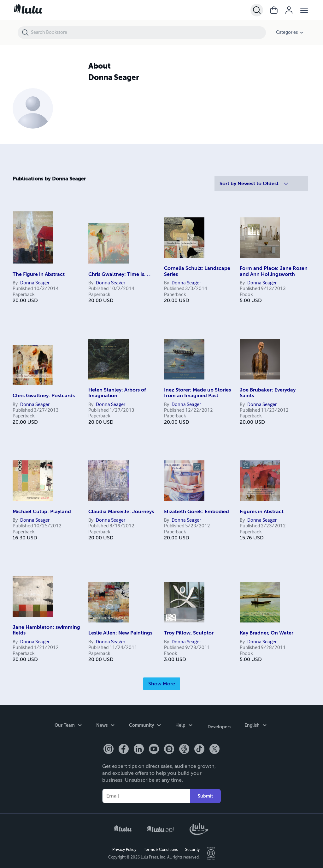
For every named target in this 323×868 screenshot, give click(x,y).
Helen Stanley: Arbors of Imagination (117, 393)
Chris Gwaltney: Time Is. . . (119, 274)
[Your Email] (146, 794)
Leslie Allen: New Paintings (120, 633)
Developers (219, 726)
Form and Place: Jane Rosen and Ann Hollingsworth (274, 271)
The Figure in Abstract (39, 274)
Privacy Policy (124, 848)
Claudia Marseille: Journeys (121, 512)
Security (192, 848)
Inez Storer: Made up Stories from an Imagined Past (197, 393)
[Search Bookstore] (148, 33)
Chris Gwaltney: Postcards (44, 396)
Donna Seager (35, 283)
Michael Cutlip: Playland (42, 512)
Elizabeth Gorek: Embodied (197, 512)
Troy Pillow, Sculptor (189, 633)
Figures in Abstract (262, 512)
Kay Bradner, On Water (267, 633)
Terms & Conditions (161, 848)
